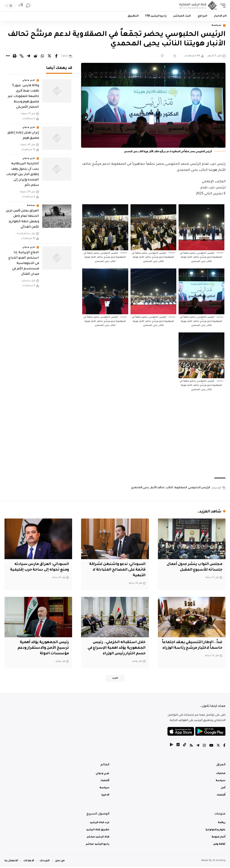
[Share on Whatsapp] (42, 56)
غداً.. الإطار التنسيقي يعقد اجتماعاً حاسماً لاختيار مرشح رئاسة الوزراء (197, 648)
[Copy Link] (22, 56)
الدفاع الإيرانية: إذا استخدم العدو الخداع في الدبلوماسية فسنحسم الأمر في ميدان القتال (24, 264)
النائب (169, 488)
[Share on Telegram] (29, 56)
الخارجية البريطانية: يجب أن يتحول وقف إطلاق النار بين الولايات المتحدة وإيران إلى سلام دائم (22, 175)
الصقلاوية (181, 488)
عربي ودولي (29, 81)
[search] (28, 6)
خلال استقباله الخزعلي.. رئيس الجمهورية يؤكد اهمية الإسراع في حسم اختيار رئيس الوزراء (116, 648)
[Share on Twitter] (49, 56)
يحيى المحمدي (140, 488)
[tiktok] (184, 747)
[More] (8, 56)
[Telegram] (197, 747)
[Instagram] (204, 747)
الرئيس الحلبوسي (199, 488)
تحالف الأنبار (157, 488)
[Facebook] (224, 747)
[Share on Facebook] (56, 56)
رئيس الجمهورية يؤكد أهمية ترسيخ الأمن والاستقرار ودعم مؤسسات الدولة (42, 648)
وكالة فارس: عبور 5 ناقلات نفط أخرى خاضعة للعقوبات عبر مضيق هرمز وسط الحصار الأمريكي (23, 97)
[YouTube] (211, 747)
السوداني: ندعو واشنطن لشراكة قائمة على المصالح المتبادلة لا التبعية (116, 570)
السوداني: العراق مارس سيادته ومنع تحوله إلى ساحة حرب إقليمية (41, 570)
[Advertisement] (153, 440)
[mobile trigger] (222, 6)
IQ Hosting (219, 862)
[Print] (15, 56)
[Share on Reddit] (35, 56)
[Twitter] (218, 747)
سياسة (216, 26)
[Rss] (191, 747)
